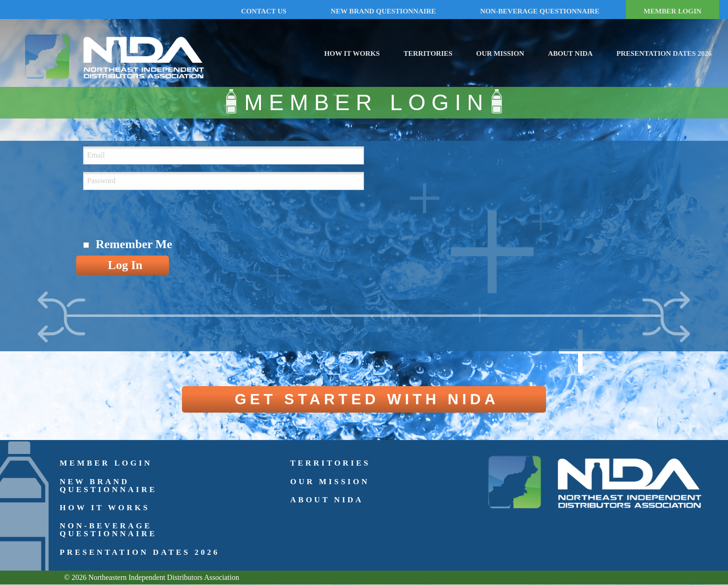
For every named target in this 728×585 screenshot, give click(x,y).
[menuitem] (352, 52)
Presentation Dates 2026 (664, 53)
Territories (428, 53)
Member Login (106, 463)
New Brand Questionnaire (109, 486)
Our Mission (500, 53)
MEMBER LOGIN (672, 11)
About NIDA (570, 53)
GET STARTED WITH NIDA (367, 399)
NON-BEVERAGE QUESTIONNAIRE (540, 11)
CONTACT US (264, 11)
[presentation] (154, 216)
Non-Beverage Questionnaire (109, 530)
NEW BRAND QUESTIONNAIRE (383, 11)
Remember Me (134, 244)
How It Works (352, 53)
